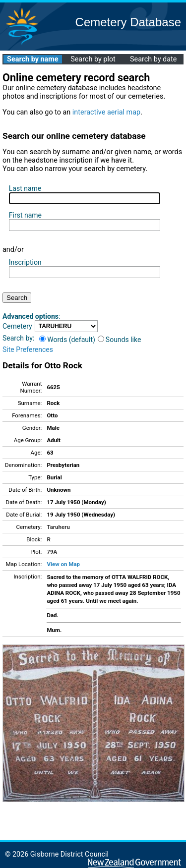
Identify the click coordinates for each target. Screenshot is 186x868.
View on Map (63, 564)
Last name (25, 188)
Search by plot (93, 59)
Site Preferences (28, 349)
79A (52, 552)
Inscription (25, 262)
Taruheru (58, 527)
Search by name (32, 59)
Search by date (153, 59)
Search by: (18, 338)
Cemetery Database (128, 22)
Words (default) (67, 340)
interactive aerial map (106, 112)
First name (25, 215)
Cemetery (17, 326)
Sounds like (120, 340)
